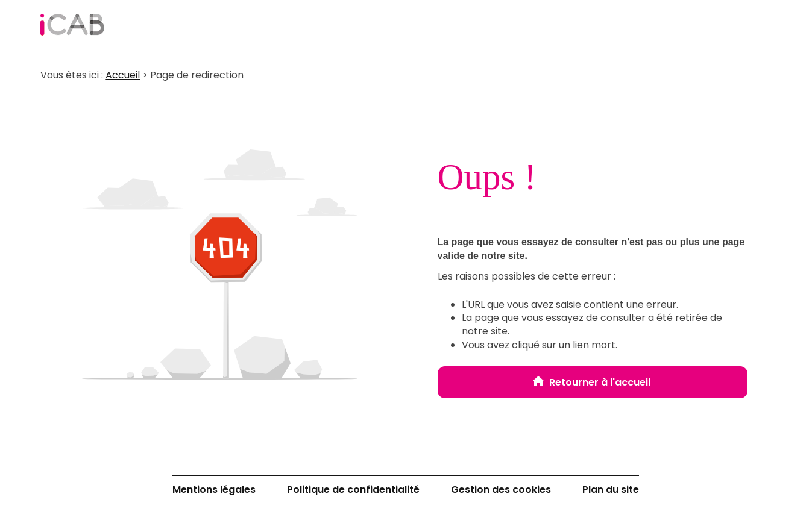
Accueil (123, 75)
